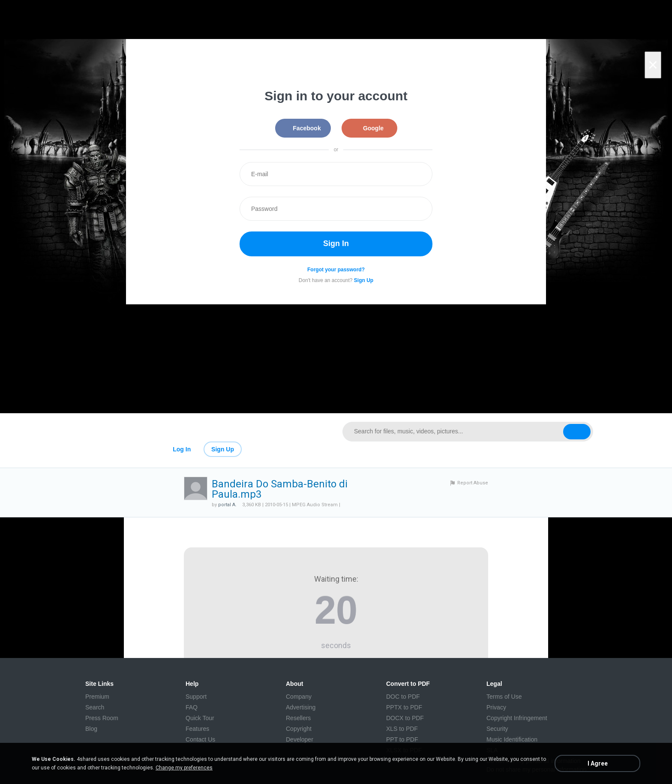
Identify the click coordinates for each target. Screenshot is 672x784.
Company (299, 697)
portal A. (227, 505)
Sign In (336, 243)
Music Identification (512, 739)
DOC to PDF (403, 697)
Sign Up (223, 449)
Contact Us (200, 739)
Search (95, 707)
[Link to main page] (204, 432)
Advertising (301, 707)
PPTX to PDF (404, 707)
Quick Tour (200, 718)
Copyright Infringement (517, 718)
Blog (91, 729)
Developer (300, 739)
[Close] (653, 65)
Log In (182, 449)
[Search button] (577, 432)
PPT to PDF (402, 739)
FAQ (192, 707)
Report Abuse (473, 483)
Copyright (299, 729)
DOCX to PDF (405, 718)
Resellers (298, 718)
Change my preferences (184, 768)
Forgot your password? (336, 270)
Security (497, 729)
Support (196, 697)
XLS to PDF (402, 729)
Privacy (496, 707)
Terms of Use (504, 697)
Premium (97, 697)
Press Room (102, 718)
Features (197, 729)
